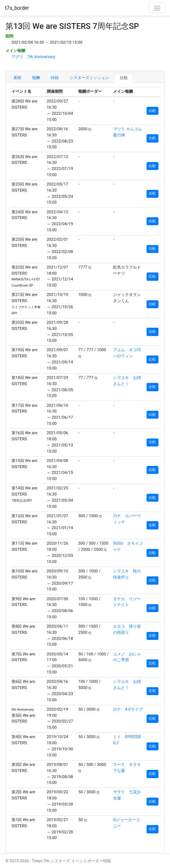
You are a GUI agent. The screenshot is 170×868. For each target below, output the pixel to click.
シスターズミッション (89, 78)
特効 (55, 78)
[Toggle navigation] (157, 8)
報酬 (36, 78)
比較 (124, 78)
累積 (17, 78)
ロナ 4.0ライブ (128, 709)
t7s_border (17, 8)
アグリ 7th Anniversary (33, 57)
